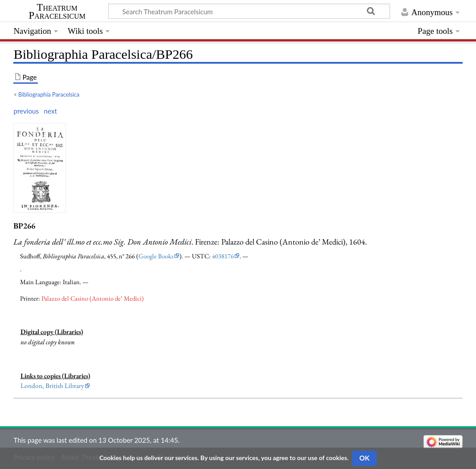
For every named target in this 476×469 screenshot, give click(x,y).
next (51, 111)
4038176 (223, 256)
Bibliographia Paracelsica (49, 94)
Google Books (156, 256)
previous (26, 111)
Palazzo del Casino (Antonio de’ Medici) (93, 298)
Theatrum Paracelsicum (57, 12)
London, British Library (52, 386)
